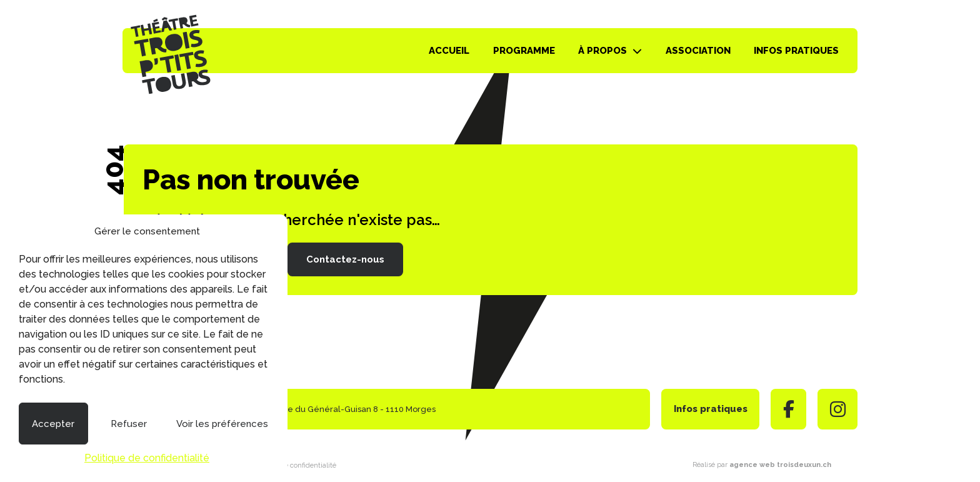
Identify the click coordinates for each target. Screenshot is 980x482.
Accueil (449, 51)
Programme (524, 51)
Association (698, 51)
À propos (602, 51)
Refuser (129, 424)
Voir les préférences (222, 424)
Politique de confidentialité (147, 458)
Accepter (53, 424)
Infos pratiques (796, 51)
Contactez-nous (345, 259)
